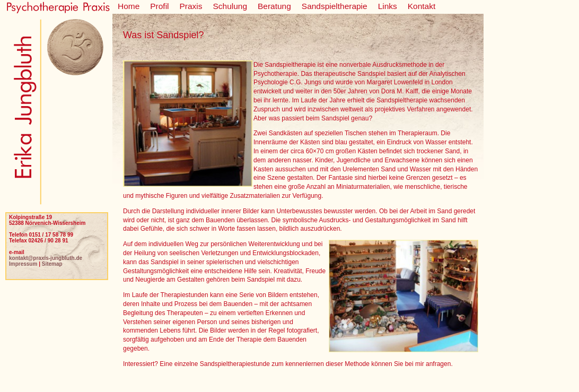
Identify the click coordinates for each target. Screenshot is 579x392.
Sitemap (52, 264)
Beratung (274, 6)
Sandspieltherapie (335, 6)
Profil (159, 6)
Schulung (230, 6)
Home (129, 6)
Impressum (23, 264)
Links (388, 6)
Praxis (191, 6)
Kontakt (422, 6)
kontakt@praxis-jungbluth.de (46, 258)
